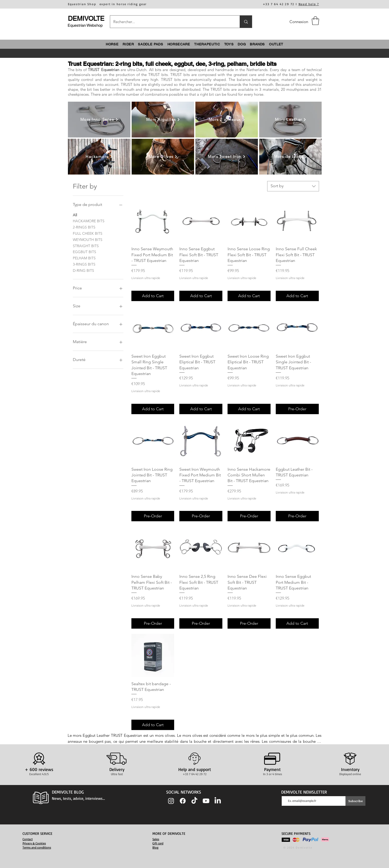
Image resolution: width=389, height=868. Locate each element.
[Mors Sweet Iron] (227, 157)
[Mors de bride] (291, 157)
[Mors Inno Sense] (99, 120)
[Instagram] (171, 801)
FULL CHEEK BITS (88, 233)
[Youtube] (206, 801)
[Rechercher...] (171, 22)
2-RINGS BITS (84, 227)
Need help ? (309, 4)
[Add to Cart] (153, 296)
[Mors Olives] (163, 157)
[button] (315, 21)
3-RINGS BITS (84, 264)
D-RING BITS (83, 270)
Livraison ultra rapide (146, 278)
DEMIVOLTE (86, 19)
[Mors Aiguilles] (163, 120)
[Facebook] (183, 801)
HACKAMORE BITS (89, 221)
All (75, 215)
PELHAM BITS (84, 258)
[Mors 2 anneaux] (227, 120)
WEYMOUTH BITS (88, 239)
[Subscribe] (355, 801)
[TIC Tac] (194, 801)
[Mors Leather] (291, 120)
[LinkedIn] (218, 801)
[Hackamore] (99, 157)
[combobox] (293, 186)
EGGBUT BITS (84, 252)
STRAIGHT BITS (86, 246)
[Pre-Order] (297, 409)
